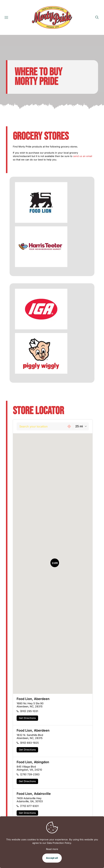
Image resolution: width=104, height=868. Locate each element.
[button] (53, 710)
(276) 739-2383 (30, 774)
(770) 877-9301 (29, 806)
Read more (52, 849)
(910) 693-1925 (29, 743)
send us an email (83, 156)
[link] (41, 202)
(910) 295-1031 (29, 711)
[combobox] (41, 426)
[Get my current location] (69, 426)
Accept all (52, 858)
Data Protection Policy (59, 843)
